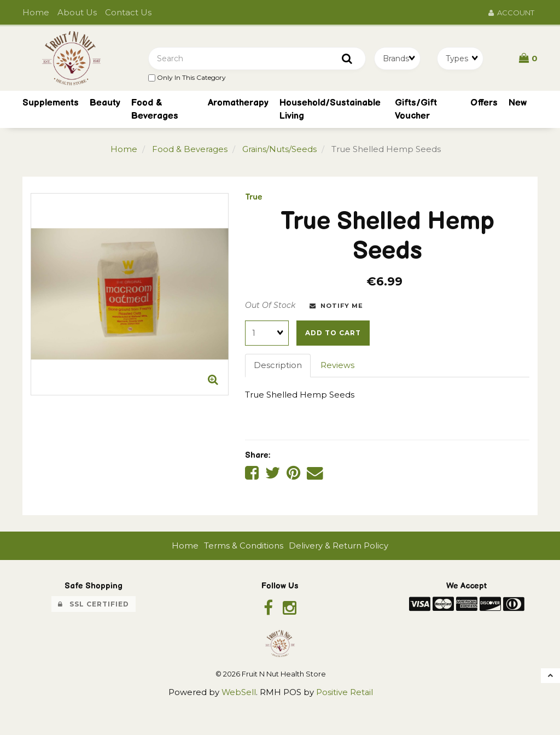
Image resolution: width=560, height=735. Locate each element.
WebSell (238, 694)
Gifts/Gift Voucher (416, 110)
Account (511, 13)
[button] (528, 59)
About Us (77, 12)
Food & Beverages (155, 110)
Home (36, 12)
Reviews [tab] (337, 367)
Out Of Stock (270, 306)
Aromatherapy (238, 104)
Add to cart (333, 334)
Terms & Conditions (244, 547)
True (254, 198)
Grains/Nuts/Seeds (280, 151)
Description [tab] (278, 367)
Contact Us (128, 12)
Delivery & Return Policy (339, 547)
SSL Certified (94, 605)
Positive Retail (345, 694)
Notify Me (336, 307)
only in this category (187, 78)
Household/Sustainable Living (330, 110)
